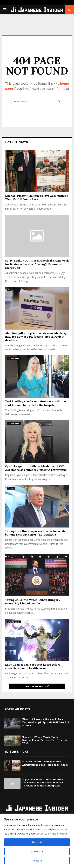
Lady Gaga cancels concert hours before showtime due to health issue (33, 666)
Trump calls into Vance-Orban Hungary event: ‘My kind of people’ (33, 602)
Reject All (37, 861)
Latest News (16, 142)
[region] (37, 841)
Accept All (37, 842)
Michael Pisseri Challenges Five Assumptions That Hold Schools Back (37, 198)
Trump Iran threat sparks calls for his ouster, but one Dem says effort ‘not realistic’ (36, 533)
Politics (11, 290)
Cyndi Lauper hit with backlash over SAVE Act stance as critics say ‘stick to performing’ (36, 468)
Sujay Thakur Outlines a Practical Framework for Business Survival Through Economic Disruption (37, 264)
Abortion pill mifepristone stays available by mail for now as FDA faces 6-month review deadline (36, 337)
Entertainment (14, 358)
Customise (37, 851)
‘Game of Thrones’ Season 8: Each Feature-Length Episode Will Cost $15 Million (46, 722)
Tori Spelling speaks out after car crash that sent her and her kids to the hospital (36, 403)
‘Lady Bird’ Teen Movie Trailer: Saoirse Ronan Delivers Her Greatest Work (45, 740)
